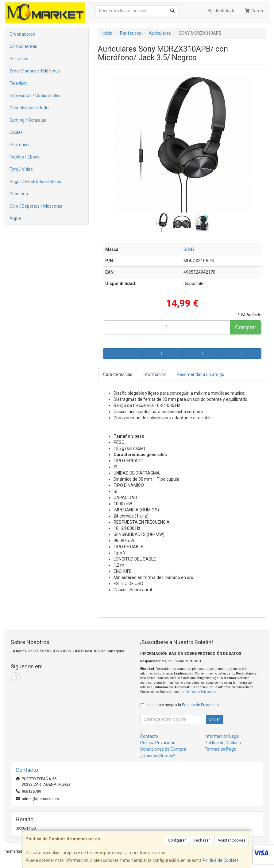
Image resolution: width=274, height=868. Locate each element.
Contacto (149, 736)
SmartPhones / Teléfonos (35, 71)
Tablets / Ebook (25, 157)
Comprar (246, 327)
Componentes (23, 46)
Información (154, 374)
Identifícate (222, 11)
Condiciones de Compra (163, 749)
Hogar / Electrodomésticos (35, 182)
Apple (15, 218)
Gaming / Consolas (28, 120)
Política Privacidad (158, 743)
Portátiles (19, 59)
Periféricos (20, 145)
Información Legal (222, 736)
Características (118, 374)
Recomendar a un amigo (201, 374)
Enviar (214, 719)
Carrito (255, 11)
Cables (16, 132)
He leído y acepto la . (183, 705)
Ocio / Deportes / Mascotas (36, 206)
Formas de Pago (220, 749)
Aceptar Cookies (232, 840)
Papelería (19, 194)
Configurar (177, 840)
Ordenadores (22, 34)
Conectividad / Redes (30, 108)
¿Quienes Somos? (158, 756)
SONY (189, 249)
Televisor (18, 83)
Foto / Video (21, 169)
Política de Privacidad (201, 692)
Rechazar (202, 840)
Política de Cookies (221, 860)
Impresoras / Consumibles (35, 96)
